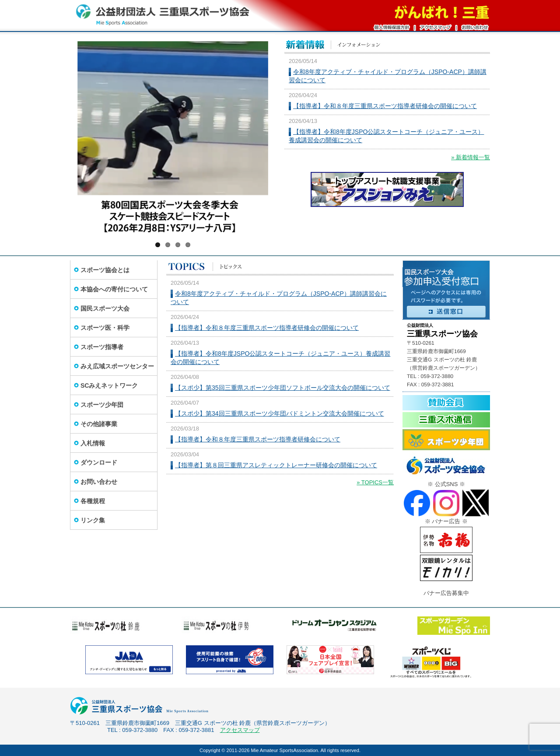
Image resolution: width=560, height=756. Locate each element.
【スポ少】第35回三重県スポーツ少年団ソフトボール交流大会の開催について (283, 388)
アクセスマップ (240, 730)
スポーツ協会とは (105, 270)
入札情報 (93, 443)
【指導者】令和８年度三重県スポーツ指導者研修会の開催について (385, 106)
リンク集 (93, 520)
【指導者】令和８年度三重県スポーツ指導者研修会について (258, 439)
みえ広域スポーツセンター (117, 366)
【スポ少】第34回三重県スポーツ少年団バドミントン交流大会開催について (280, 413)
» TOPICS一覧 (375, 482)
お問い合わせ (99, 482)
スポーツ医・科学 (105, 328)
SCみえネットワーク (109, 385)
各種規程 (93, 501)
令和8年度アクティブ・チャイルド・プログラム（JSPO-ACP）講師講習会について (388, 76)
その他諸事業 (99, 424)
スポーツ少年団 (102, 405)
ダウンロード (99, 462)
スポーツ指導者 (102, 347)
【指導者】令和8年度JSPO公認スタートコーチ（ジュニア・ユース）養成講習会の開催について (386, 136)
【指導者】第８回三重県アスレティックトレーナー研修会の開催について (276, 465)
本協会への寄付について (114, 289)
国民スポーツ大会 (105, 308)
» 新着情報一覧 (471, 157)
